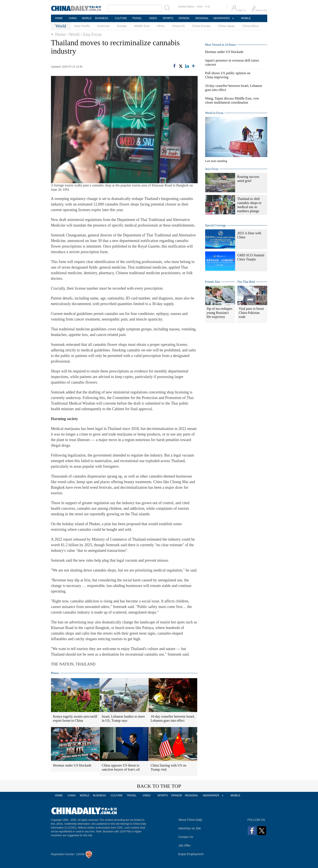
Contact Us (186, 837)
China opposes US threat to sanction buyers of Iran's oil (121, 767)
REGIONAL (202, 18)
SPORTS (168, 18)
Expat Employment (191, 854)
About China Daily (190, 820)
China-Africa (250, 26)
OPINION (184, 18)
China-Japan (226, 26)
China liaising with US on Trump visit (169, 767)
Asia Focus (212, 169)
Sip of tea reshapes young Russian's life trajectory (219, 313)
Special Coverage (216, 225)
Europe (122, 26)
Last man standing (216, 161)
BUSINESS (102, 18)
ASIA (199, 7)
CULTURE (121, 18)
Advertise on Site (190, 828)
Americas (103, 26)
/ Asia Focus (91, 34)
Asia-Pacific (82, 26)
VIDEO (153, 18)
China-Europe (201, 26)
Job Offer (184, 845)
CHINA (73, 18)
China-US (178, 26)
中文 (208, 7)
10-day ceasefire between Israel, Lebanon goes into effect (173, 718)
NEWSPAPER (221, 18)
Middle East (142, 26)
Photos (55, 673)
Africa (161, 26)
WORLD (87, 18)
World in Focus (214, 113)
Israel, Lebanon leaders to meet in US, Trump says (123, 718)
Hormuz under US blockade (72, 765)
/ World (73, 34)
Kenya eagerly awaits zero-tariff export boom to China (75, 718)
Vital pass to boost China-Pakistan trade (251, 313)
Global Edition (186, 7)
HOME (59, 18)
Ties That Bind (246, 282)
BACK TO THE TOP (159, 786)
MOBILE (246, 18)
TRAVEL (137, 18)
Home (60, 34)
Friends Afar (213, 282)
